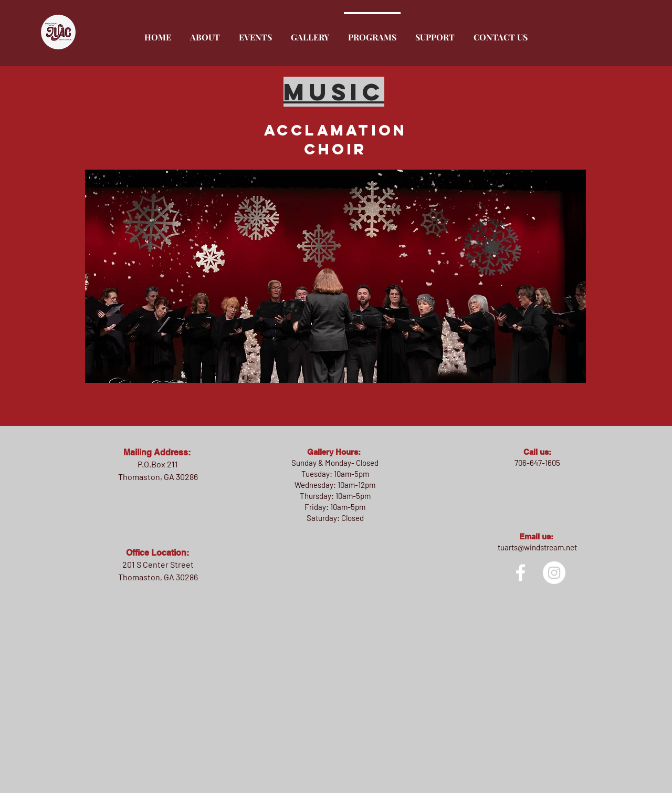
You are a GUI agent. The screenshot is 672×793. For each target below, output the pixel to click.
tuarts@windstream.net (537, 547)
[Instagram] (554, 573)
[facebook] (521, 573)
